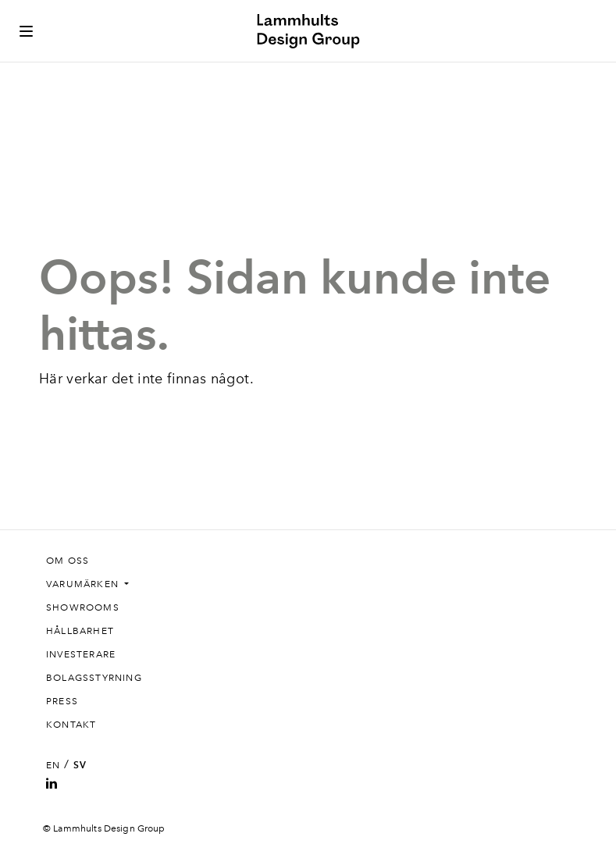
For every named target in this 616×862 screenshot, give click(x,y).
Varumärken (84, 584)
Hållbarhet (80, 631)
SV (80, 765)
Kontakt (71, 725)
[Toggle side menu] (26, 31)
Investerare (81, 654)
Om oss (68, 561)
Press (62, 701)
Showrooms (83, 607)
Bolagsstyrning (94, 678)
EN (53, 765)
